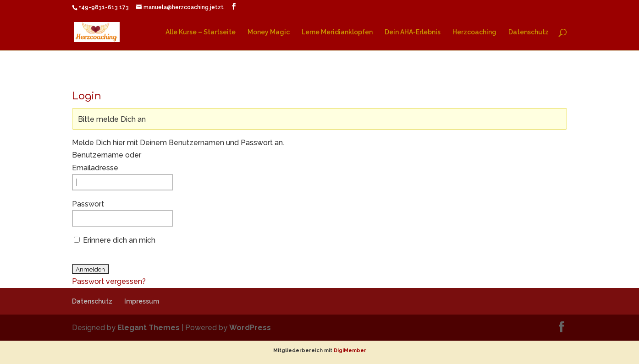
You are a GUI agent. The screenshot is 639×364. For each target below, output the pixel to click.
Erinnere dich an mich (119, 240)
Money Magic (269, 32)
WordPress (250, 328)
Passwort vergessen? (109, 281)
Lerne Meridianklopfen (337, 32)
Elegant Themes (149, 328)
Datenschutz (529, 32)
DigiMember (350, 350)
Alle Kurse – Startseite (201, 32)
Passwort (88, 204)
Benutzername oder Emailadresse (107, 161)
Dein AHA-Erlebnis (413, 32)
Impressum (142, 301)
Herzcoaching (474, 32)
